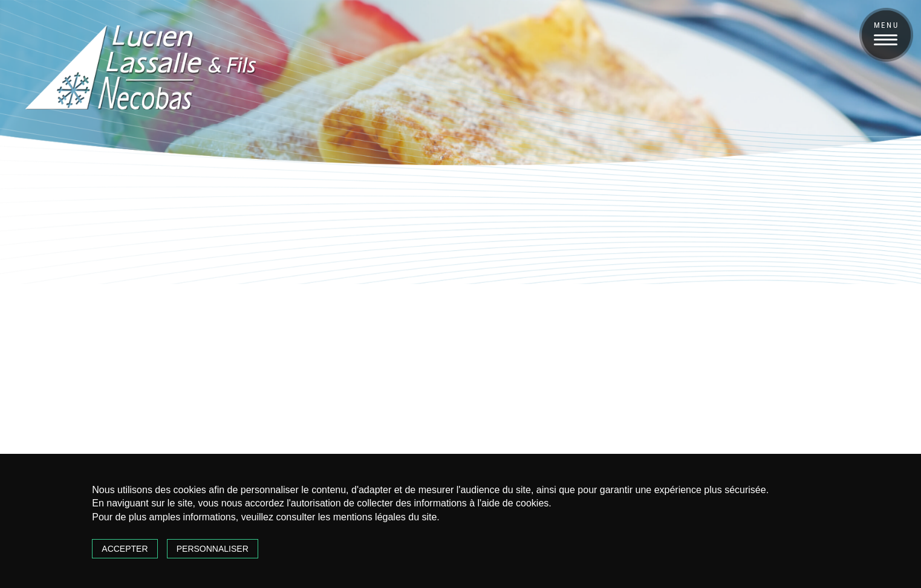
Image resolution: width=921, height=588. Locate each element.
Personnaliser (213, 549)
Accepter (125, 549)
